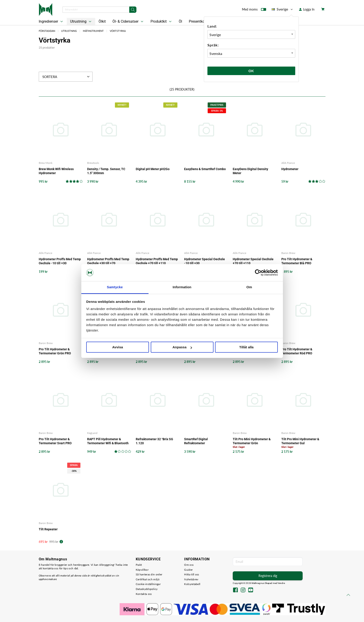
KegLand (92, 433)
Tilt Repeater (48, 529)
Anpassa (182, 347)
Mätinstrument (93, 31)
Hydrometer (290, 169)
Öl (180, 21)
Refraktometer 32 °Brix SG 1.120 (154, 441)
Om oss (189, 565)
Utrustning (81, 22)
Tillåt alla (246, 347)
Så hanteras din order (149, 574)
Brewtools (93, 163)
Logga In (307, 9)
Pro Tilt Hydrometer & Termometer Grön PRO (55, 351)
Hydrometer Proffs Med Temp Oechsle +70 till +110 (157, 261)
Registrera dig (268, 576)
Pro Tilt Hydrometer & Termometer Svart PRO (55, 441)
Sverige (283, 9)
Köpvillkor (142, 570)
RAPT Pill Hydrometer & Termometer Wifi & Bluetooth (108, 441)
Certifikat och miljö (148, 579)
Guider (188, 570)
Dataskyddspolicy (147, 589)
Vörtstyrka (118, 31)
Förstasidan (47, 31)
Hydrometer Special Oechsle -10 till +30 (205, 261)
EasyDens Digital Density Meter (250, 171)
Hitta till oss (192, 574)
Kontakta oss (144, 594)
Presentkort (198, 21)
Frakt (139, 565)
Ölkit (102, 21)
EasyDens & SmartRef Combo (205, 169)
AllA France (288, 163)
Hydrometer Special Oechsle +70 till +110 (253, 261)
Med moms (254, 10)
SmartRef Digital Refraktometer (196, 441)
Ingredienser (51, 22)
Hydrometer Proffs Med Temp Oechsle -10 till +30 (60, 261)
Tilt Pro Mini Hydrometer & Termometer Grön (252, 441)
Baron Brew (288, 253)
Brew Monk (46, 163)
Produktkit (162, 22)
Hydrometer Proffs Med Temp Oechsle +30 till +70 (108, 261)
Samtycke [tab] (115, 287)
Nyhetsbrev (191, 579)
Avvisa (118, 347)
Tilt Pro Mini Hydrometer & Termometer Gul (300, 441)
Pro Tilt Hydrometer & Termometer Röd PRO (297, 351)
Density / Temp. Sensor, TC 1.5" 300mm (106, 171)
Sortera (66, 77)
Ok (251, 71)
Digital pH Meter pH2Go (153, 169)
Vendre (281, 583)
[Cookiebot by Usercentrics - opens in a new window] (258, 273)
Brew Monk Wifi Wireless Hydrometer (56, 171)
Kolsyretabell (192, 584)
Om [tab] (249, 287)
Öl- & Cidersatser (128, 22)
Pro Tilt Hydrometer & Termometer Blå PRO (297, 261)
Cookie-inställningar (148, 584)
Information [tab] (182, 287)
